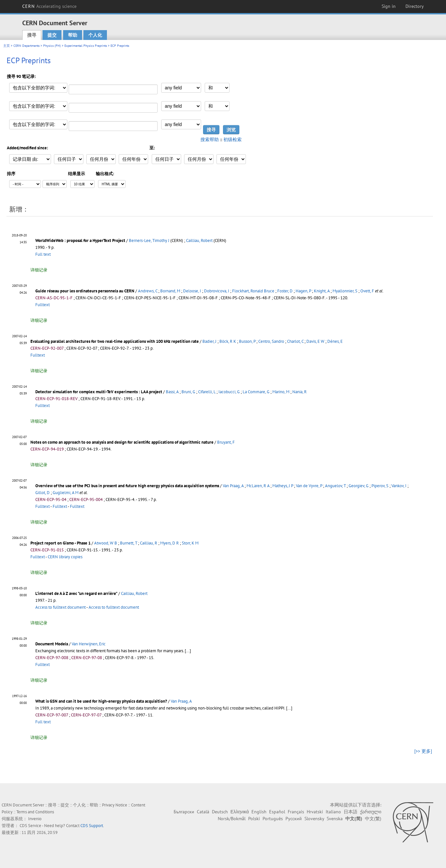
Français (296, 812)
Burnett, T (129, 543)
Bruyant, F (226, 442)
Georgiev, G (359, 486)
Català (203, 812)
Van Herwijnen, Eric (89, 644)
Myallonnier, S (345, 291)
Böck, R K (228, 341)
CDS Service (30, 826)
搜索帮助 (210, 139)
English (259, 812)
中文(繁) (373, 819)
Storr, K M (190, 543)
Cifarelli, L (207, 392)
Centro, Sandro (271, 341)
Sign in (389, 6)
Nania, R (300, 392)
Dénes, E (335, 341)
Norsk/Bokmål (232, 819)
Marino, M (281, 392)
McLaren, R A (258, 486)
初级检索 (232, 139)
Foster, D (285, 291)
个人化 (95, 35)
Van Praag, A (233, 486)
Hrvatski (315, 812)
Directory (415, 6)
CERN (49, 6)
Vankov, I (399, 486)
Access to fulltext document (60, 607)
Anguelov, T (335, 486)
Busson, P (247, 341)
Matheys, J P (283, 486)
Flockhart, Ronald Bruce (253, 291)
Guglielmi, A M (66, 493)
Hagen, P (303, 291)
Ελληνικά (240, 812)
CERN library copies (65, 557)
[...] (188, 651)
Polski (254, 819)
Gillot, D (43, 493)
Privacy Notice (115, 805)
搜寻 (32, 35)
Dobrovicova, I (217, 291)
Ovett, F (367, 291)
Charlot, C (295, 341)
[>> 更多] (423, 751)
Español (277, 812)
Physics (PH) (52, 46)
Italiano (333, 812)
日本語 (351, 812)
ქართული (371, 812)
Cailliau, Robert (199, 240)
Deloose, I (192, 291)
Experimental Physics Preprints (86, 46)
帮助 (73, 35)
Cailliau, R (149, 543)
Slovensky (314, 819)
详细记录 (39, 270)
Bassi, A (172, 392)
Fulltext (43, 305)
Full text (43, 254)
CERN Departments (26, 46)
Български (184, 812)
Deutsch (220, 812)
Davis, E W (315, 341)
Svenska (335, 819)
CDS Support (92, 826)
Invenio (35, 819)
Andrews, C (148, 291)
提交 (52, 35)
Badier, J (209, 341)
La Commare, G (256, 392)
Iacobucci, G (229, 392)
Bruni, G (188, 392)
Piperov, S (380, 486)
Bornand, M (170, 291)
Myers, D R (170, 543)
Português (273, 819)
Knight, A (322, 291)
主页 (7, 46)
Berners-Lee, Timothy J (149, 240)
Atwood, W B (106, 543)
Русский (294, 819)
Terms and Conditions (35, 812)
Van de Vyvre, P (309, 486)
